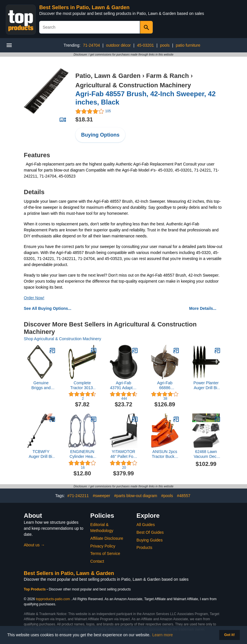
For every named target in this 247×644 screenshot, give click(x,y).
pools (165, 45)
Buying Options (100, 135)
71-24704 (92, 45)
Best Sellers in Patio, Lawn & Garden (84, 7)
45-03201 (145, 45)
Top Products (35, 589)
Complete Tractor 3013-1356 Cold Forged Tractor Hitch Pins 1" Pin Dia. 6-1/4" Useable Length (82, 385)
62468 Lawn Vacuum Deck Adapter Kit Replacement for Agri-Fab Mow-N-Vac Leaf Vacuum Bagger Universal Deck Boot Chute (206, 454)
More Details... (203, 308)
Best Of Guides (150, 532)
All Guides (146, 525)
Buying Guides (149, 540)
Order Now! (34, 298)
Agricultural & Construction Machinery (133, 85)
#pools (167, 496)
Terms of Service (105, 554)
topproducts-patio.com (53, 599)
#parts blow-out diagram (136, 496)
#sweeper (102, 496)
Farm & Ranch (167, 76)
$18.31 (84, 119)
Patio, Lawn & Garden (108, 76)
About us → (34, 545)
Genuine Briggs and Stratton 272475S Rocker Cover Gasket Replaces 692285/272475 (41, 385)
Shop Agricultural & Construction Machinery (62, 339)
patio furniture (188, 45)
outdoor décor (118, 45)
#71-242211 (78, 496)
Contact (97, 561)
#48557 (184, 496)
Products (144, 548)
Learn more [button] (163, 635)
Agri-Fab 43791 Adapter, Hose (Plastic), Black (123, 385)
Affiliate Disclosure (107, 538)
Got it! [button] (229, 635)
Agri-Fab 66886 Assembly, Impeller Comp (165, 385)
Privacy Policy (103, 546)
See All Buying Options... (48, 308)
